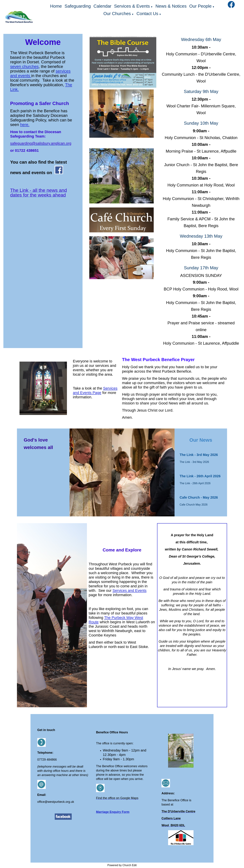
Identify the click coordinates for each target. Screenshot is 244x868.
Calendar (103, 6)
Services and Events (130, 590)
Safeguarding (78, 6)
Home (56, 6)
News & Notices (171, 6)
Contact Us (147, 14)
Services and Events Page (95, 390)
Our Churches (117, 14)
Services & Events (132, 6)
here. (25, 125)
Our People (200, 6)
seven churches (24, 66)
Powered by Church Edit (122, 865)
